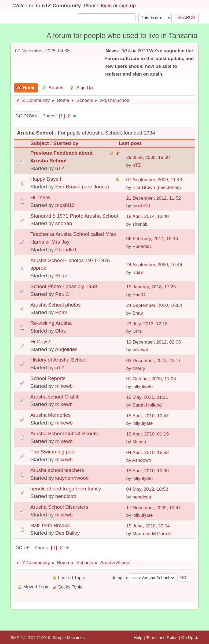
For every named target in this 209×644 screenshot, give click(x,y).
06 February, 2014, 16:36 (152, 239)
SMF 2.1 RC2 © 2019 (30, 637)
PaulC (62, 294)
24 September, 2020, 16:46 (154, 265)
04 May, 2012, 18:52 (147, 489)
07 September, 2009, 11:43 (154, 180)
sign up (127, 5)
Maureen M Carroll (151, 534)
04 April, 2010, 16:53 (147, 452)
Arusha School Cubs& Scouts (64, 433)
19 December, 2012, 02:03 (153, 342)
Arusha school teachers (57, 470)
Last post (130, 143)
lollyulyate (142, 386)
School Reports (48, 378)
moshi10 (65, 205)
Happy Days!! (46, 179)
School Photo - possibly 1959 (64, 286)
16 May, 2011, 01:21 (147, 397)
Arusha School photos (56, 305)
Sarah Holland (147, 405)
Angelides (66, 349)
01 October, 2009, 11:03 (151, 379)
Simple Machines (69, 637)
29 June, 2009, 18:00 (148, 157)
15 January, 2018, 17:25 (151, 287)
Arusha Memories (50, 415)
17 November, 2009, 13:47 (153, 508)
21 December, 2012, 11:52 (153, 198)
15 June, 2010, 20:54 (148, 526)
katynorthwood (72, 478)
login (106, 5)
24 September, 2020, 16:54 (154, 305)
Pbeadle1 (66, 250)
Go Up (23, 548)
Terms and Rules (162, 637)
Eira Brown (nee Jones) (82, 187)
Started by (66, 143)
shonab (64, 223)
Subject (40, 143)
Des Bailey (68, 533)
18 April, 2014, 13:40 (147, 216)
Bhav (61, 276)
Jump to (120, 578)
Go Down (27, 116)
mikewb (140, 350)
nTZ (60, 168)
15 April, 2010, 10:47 (147, 416)
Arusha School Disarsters (59, 507)
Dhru (61, 331)
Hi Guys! (40, 342)
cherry (139, 368)
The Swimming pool (53, 452)
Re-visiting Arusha (51, 323)
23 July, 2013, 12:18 (147, 324)
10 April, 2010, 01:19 (147, 434)
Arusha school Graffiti (55, 397)
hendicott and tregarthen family (66, 489)
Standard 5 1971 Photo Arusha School (74, 216)
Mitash (139, 442)
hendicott (66, 496)
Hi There (40, 197)
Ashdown (142, 460)
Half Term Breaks (50, 525)
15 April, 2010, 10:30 (147, 471)
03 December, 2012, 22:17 (153, 360)
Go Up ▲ (190, 637)
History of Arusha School (58, 360)
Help (138, 637)
